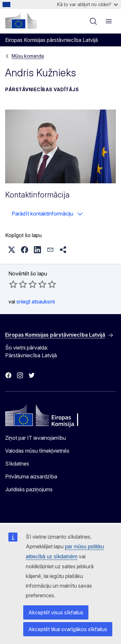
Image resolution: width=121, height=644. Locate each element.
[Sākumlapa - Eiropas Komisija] (21, 21)
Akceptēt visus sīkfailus (56, 612)
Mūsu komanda (28, 56)
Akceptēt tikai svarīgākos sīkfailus (68, 629)
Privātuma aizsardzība (31, 476)
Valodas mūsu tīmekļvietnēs (37, 451)
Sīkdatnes (17, 464)
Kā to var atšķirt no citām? (87, 4)
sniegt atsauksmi (36, 302)
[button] (12, 250)
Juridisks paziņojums (29, 489)
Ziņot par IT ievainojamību (35, 438)
